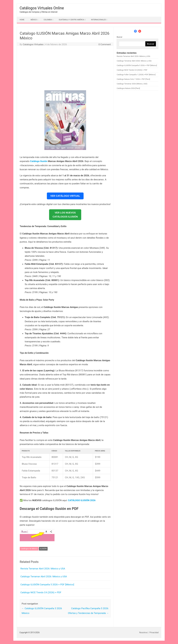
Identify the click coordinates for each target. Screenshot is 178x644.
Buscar (119, 37)
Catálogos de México (29, 549)
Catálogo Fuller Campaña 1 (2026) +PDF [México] (136, 75)
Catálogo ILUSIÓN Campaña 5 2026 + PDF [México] (47, 584)
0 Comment (105, 44)
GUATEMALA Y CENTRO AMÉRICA (72, 20)
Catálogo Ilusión (39, 161)
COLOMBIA (48, 20)
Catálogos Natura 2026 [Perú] (128, 88)
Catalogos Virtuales (33, 44)
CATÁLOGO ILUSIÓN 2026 (82, 500)
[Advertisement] (65, 69)
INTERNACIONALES (98, 20)
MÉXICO (34, 20)
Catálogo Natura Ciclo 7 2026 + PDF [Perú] (133, 79)
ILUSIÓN (43, 549)
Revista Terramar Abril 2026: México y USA (43, 569)
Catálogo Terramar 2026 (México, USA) (132, 84)
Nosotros (143, 632)
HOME (22, 20)
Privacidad (154, 632)
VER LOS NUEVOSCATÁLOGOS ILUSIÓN (65, 215)
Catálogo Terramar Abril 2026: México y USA (44, 576)
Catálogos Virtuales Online (42, 8)
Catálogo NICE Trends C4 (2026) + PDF (41, 592)
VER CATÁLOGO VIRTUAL (65, 196)
